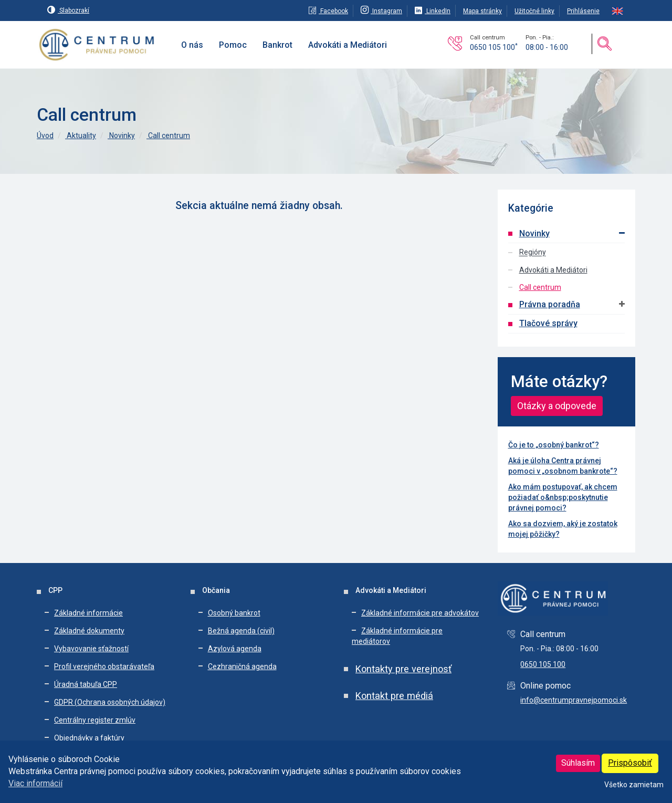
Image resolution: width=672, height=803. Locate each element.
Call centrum (168, 135)
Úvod (45, 135)
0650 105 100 (494, 47)
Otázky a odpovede (557, 406)
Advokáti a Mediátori (553, 270)
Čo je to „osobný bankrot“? (554, 445)
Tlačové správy (548, 323)
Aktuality (81, 135)
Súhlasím (578, 763)
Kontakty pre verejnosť (403, 669)
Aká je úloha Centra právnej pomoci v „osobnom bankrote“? (563, 466)
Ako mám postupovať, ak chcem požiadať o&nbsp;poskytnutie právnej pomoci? (563, 497)
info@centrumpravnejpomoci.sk (574, 700)
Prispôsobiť (630, 763)
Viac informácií (35, 783)
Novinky (121, 135)
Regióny (533, 253)
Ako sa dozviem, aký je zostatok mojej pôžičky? (563, 529)
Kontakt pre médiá (394, 696)
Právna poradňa (550, 304)
